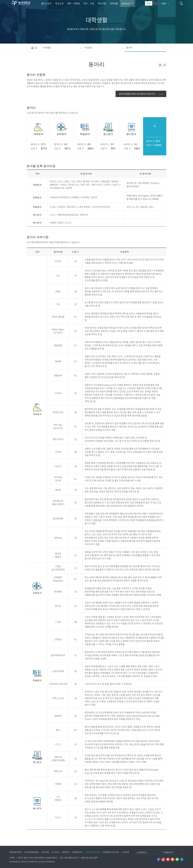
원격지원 (45, 852)
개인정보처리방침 (93, 852)
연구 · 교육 (89, 3)
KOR (164, 3)
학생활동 (88, 48)
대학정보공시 (77, 852)
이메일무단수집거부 (111, 852)
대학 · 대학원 (73, 3)
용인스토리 (46, 3)
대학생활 (114, 3)
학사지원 (102, 3)
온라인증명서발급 (32, 852)
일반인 (149, 3)
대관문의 (66, 852)
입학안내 (126, 4)
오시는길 (55, 852)
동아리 (129, 48)
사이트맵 (125, 852)
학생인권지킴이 (15, 852)
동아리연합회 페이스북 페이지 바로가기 (137, 94)
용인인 (156, 3)
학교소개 (59, 3)
